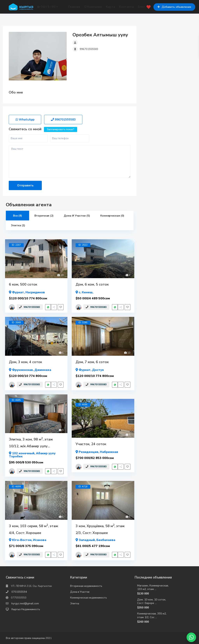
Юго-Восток (22, 540)
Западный (87, 540)
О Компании (93, 7)
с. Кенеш (86, 292)
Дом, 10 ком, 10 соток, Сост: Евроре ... (152, 601)
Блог (141, 7)
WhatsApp (25, 120)
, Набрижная (97, 452)
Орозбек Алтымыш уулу (100, 35)
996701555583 (89, 49)
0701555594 (19, 592)
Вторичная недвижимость (86, 586)
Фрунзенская (22, 370)
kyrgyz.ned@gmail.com (25, 604)
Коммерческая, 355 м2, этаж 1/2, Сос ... (152, 615)
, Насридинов (27, 292)
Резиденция (89, 452)
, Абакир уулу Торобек (32, 455)
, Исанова (28, 540)
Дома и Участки (80, 592)
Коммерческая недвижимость (89, 598)
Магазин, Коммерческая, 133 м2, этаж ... (153, 587)
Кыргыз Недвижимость (26, 609)
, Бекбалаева (95, 540)
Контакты (127, 7)
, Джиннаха (30, 370)
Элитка (75, 604)
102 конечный (23, 453)
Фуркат (18, 292)
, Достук (90, 370)
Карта (110, 7)
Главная (74, 7)
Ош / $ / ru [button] (48, 7)
